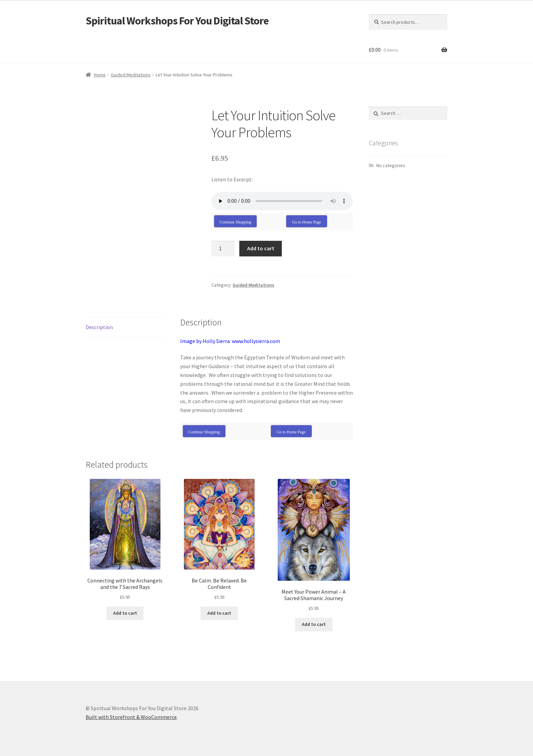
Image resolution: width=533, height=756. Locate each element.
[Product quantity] (223, 249)
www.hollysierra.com (256, 341)
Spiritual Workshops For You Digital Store (177, 21)
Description (99, 327)
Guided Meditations (131, 75)
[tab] (125, 328)
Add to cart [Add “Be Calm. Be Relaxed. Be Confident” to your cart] (219, 613)
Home (100, 75)
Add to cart (261, 248)
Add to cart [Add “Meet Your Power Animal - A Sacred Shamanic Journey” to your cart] (314, 624)
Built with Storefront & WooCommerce (131, 717)
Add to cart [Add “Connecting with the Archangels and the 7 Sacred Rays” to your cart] (125, 613)
